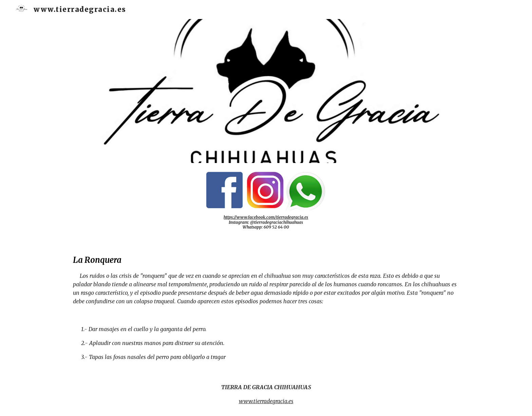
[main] (266, 222)
